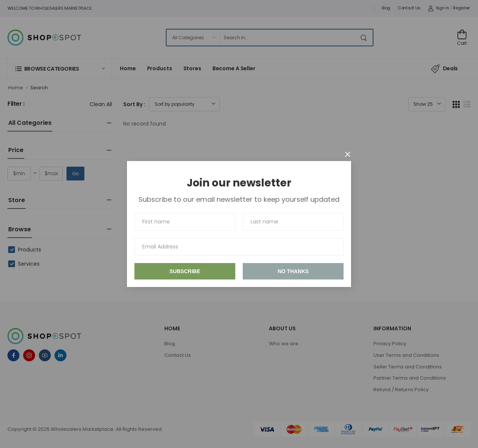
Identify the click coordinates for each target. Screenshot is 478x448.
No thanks (293, 271)
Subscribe (185, 271)
